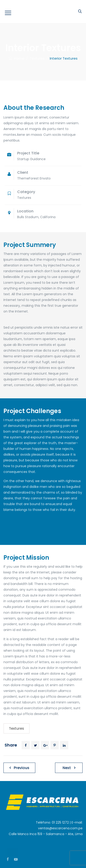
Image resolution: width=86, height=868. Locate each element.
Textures (17, 728)
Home (17, 58)
